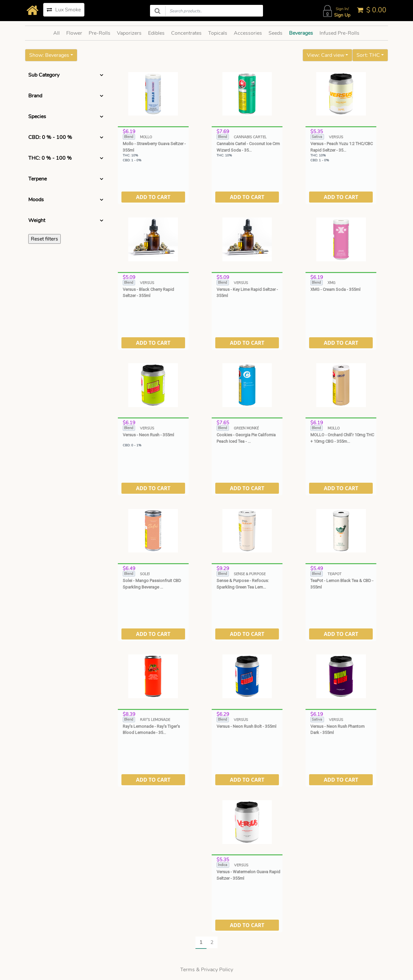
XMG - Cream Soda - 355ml (335, 289)
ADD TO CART (153, 197)
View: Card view (325, 55)
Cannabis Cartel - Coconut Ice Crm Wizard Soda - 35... (248, 147)
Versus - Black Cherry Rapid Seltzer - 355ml (148, 293)
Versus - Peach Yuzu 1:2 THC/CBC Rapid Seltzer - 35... (342, 147)
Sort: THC (368, 55)
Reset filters (44, 239)
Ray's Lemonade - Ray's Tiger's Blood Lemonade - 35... (151, 730)
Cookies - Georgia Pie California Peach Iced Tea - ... (246, 438)
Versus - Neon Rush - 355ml (148, 435)
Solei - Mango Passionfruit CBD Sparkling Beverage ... (152, 584)
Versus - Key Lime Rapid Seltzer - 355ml (247, 293)
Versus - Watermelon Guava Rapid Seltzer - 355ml (248, 875)
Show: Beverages (49, 55)
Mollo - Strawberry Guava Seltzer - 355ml (154, 147)
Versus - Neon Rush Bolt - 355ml (246, 726)
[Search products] (206, 11)
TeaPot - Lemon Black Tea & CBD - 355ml (342, 584)
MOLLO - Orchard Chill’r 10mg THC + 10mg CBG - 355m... (342, 438)
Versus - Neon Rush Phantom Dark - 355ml (338, 730)
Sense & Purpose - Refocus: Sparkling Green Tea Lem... (243, 584)
